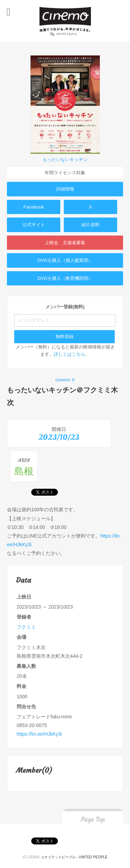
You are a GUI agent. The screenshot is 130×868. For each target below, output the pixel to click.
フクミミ (26, 627)
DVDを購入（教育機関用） (65, 278)
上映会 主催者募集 (65, 243)
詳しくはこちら (70, 354)
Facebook (33, 207)
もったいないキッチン (65, 160)
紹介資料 (90, 225)
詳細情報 (65, 189)
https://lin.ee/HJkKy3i (39, 734)
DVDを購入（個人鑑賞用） (65, 260)
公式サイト (34, 225)
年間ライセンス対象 (65, 173)
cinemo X (65, 380)
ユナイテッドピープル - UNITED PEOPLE (74, 857)
